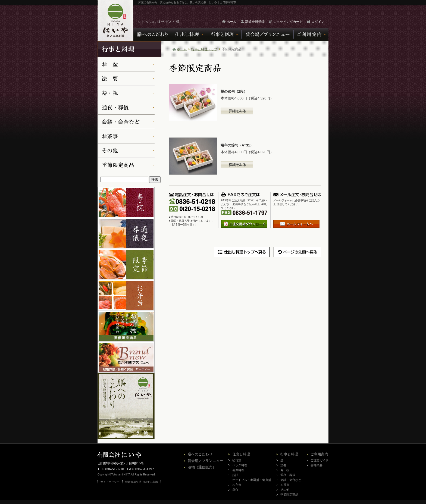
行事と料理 (289, 454)
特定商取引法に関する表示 (142, 482)
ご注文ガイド (319, 460)
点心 (235, 490)
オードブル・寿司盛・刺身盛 (252, 480)
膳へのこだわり (200, 454)
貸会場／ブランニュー (205, 461)
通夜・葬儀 (288, 475)
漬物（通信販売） (202, 467)
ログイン (318, 22)
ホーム (231, 22)
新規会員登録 (255, 22)
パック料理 (240, 465)
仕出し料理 (241, 454)
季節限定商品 (289, 494)
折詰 (235, 475)
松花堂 (237, 460)
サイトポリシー (110, 482)
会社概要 (317, 465)
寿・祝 (285, 470)
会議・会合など (291, 480)
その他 (285, 490)
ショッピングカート (288, 22)
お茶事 (285, 485)
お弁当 (237, 485)
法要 (283, 465)
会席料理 (238, 470)
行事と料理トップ (204, 49)
